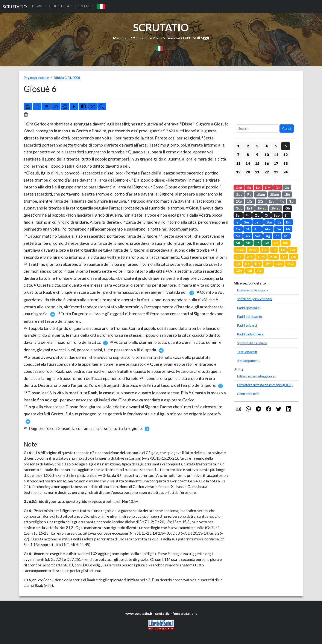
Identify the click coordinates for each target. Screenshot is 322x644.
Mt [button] (238, 243)
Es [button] (249, 187)
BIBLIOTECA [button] (59, 6)
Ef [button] (274, 250)
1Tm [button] (261, 257)
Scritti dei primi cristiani (254, 299)
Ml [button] (286, 236)
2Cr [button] (261, 201)
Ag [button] (268, 236)
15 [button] (257, 163)
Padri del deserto (250, 316)
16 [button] (267, 163)
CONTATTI (84, 6)
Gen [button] (239, 187)
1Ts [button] (239, 257)
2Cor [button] (253, 250)
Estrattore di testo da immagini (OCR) (265, 385)
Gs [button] (287, 187)
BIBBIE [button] (38, 6)
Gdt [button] (239, 208)
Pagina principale (36, 77)
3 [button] (257, 146)
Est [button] (250, 208)
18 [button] (286, 163)
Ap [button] (259, 270)
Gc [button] (247, 264)
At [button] (276, 243)
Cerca (287, 128)
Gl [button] (247, 229)
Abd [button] (268, 229)
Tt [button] (284, 257)
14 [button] (248, 163)
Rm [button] (286, 243)
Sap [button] (277, 215)
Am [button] (257, 229)
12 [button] (286, 155)
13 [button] (238, 163)
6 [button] (286, 146)
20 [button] (248, 172)
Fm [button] (293, 257)
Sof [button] (258, 236)
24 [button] (286, 172)
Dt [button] (278, 187)
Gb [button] (288, 208)
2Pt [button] (268, 264)
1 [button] (238, 146)
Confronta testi (248, 394)
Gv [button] (267, 243)
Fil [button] (283, 250)
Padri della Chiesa (250, 334)
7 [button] (238, 155)
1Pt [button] (257, 264)
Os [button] (238, 229)
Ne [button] (282, 201)
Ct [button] (267, 215)
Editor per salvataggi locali (257, 376)
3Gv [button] (239, 270)
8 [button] (248, 155)
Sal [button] (238, 215)
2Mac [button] (276, 208)
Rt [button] (249, 194)
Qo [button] (257, 215)
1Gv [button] (279, 264)
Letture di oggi (195, 38)
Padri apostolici (249, 308)
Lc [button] (257, 243)
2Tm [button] (273, 257)
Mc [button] (248, 243)
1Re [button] (287, 194)
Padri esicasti (247, 325)
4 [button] (267, 146)
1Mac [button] (262, 208)
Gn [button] (279, 229)
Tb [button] (291, 201)
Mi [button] (288, 229)
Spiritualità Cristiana (252, 343)
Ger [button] (246, 222)
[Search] (258, 128)
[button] (102, 6)
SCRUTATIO (15, 6)
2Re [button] (239, 201)
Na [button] (238, 236)
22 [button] (267, 172)
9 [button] (257, 155)
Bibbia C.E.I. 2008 (67, 77)
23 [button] (276, 172)
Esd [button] (272, 201)
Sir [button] (287, 215)
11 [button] (276, 155)
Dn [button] (288, 222)
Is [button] (237, 222)
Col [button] (292, 250)
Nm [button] (268, 187)
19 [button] (238, 172)
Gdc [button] (239, 194)
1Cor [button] (240, 250)
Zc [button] (277, 236)
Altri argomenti (248, 360)
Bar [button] (270, 222)
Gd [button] (250, 270)
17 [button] (276, 163)
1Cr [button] (250, 201)
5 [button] (276, 146)
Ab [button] (248, 236)
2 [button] (248, 146)
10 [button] (267, 155)
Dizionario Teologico (252, 290)
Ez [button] (279, 222)
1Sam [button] (260, 194)
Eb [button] (238, 264)
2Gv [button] (290, 264)
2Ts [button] (250, 257)
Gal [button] (265, 250)
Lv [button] (258, 187)
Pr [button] (247, 215)
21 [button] (257, 172)
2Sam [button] (274, 194)
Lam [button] (258, 222)
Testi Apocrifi (247, 352)
